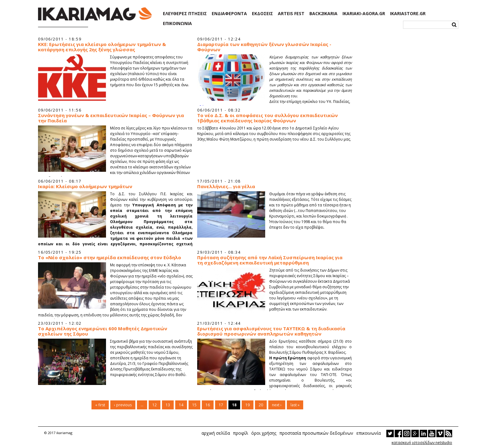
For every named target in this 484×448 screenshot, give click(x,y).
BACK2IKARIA (323, 14)
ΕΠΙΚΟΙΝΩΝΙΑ (177, 23)
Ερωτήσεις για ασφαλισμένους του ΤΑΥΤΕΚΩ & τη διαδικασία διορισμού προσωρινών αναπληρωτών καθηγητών (271, 331)
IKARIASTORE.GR (408, 14)
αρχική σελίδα (216, 433)
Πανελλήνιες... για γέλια (226, 186)
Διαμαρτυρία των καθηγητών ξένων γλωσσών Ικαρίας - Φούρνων (264, 47)
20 (261, 405)
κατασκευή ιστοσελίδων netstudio (422, 443)
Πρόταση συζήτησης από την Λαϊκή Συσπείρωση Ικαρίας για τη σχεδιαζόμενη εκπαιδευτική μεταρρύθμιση (270, 260)
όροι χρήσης (264, 433)
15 (194, 405)
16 (208, 405)
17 (221, 405)
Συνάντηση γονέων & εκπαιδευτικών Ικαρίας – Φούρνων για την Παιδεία (111, 118)
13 (168, 405)
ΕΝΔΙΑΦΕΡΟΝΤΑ (229, 14)
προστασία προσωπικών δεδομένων (316, 433)
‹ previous (123, 405)
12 (155, 405)
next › (277, 405)
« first (100, 405)
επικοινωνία (369, 433)
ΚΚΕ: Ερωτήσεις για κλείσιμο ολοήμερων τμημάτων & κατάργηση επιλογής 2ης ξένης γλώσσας (102, 47)
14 (181, 405)
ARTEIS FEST (291, 14)
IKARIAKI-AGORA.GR (364, 14)
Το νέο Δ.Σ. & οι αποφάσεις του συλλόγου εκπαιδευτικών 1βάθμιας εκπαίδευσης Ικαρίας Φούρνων (267, 118)
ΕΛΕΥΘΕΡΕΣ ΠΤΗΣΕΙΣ (185, 14)
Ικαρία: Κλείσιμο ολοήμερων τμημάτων (85, 186)
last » (295, 405)
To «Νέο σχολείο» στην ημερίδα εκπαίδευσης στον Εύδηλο (110, 258)
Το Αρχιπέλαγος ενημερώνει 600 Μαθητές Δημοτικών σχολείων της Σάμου (103, 331)
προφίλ (241, 433)
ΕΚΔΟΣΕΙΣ (262, 14)
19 (248, 405)
